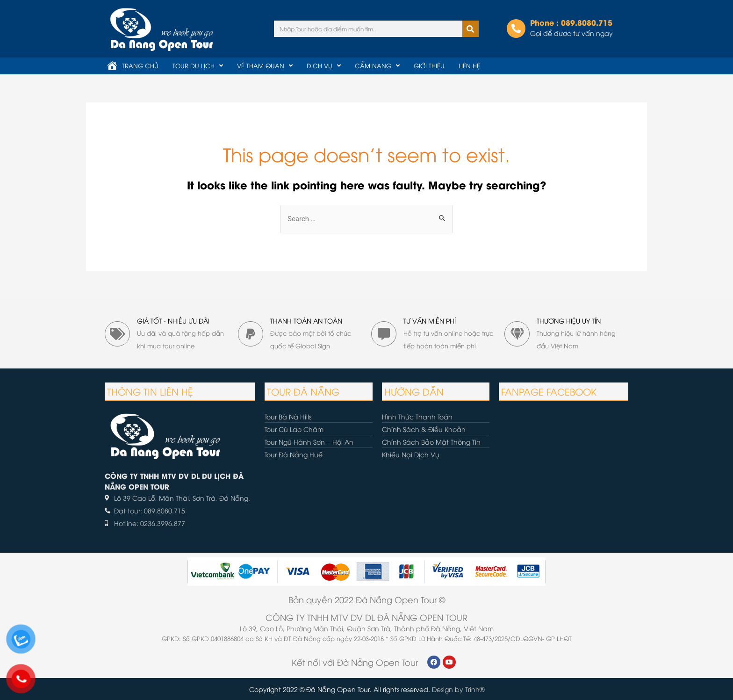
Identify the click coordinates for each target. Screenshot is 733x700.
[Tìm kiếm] (471, 29)
